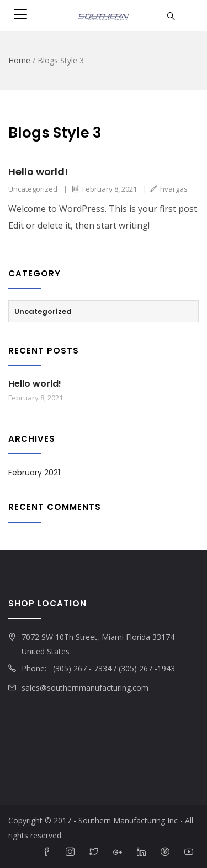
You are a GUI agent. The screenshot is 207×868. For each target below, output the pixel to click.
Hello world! (38, 172)
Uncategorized (33, 189)
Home (19, 60)
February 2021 (34, 473)
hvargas (169, 189)
